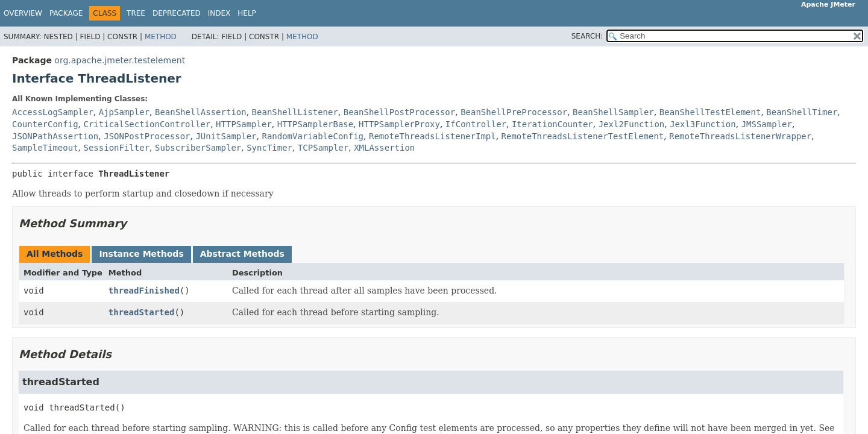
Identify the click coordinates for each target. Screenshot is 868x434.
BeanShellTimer (802, 112)
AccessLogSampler (53, 112)
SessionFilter (116, 148)
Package (66, 13)
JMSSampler (767, 124)
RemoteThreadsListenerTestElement (583, 136)
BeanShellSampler (613, 112)
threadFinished (144, 291)
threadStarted (142, 312)
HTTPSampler (244, 124)
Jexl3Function (703, 124)
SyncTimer (269, 148)
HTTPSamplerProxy (399, 124)
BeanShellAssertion (201, 112)
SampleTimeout (45, 148)
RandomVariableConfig (313, 136)
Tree (136, 13)
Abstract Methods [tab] (242, 254)
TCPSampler (323, 148)
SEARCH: (587, 36)
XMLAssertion (384, 148)
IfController (476, 124)
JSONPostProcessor (147, 136)
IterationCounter (552, 124)
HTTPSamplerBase (315, 124)
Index (219, 13)
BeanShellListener (295, 112)
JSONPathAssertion (55, 136)
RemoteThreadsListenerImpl (432, 136)
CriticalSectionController (147, 124)
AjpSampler (124, 112)
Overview (23, 13)
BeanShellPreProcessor (514, 112)
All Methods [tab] (55, 254)
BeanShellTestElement (710, 112)
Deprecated (177, 13)
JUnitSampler (226, 136)
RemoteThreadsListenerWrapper (740, 136)
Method (161, 37)
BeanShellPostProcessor (399, 112)
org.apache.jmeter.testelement (120, 60)
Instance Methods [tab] (141, 254)
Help (247, 13)
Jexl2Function (632, 124)
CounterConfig (45, 124)
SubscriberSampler (198, 148)
